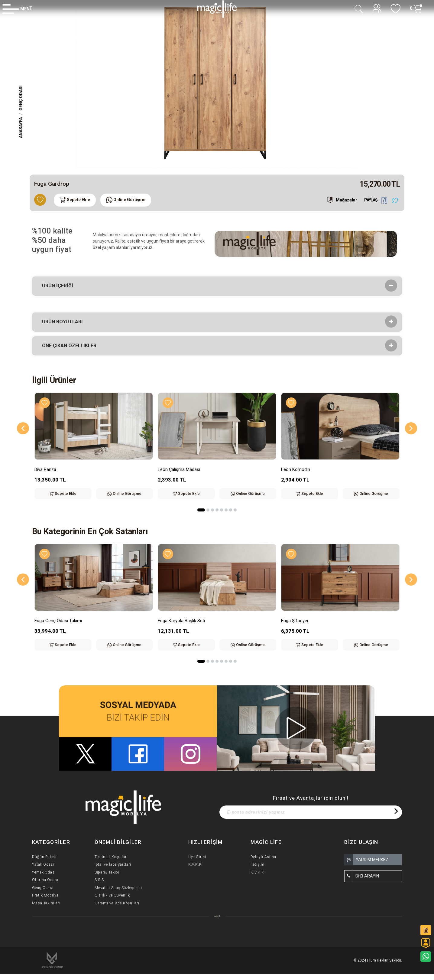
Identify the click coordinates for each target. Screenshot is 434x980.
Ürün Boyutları (64, 322)
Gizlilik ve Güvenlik (112, 895)
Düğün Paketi (44, 857)
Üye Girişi (197, 857)
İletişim (257, 864)
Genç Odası (21, 98)
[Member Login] (18, 9)
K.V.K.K (195, 864)
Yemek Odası (44, 872)
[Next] (411, 428)
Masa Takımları (46, 903)
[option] (217, 85)
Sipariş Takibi (107, 872)
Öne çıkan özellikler (71, 346)
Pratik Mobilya (45, 895)
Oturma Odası (45, 880)
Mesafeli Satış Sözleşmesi (118, 888)
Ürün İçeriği (60, 286)
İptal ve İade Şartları (113, 864)
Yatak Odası (43, 864)
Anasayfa (21, 127)
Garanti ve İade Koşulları (117, 903)
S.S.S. (100, 880)
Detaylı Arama (263, 857)
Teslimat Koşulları (111, 857)
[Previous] (23, 428)
